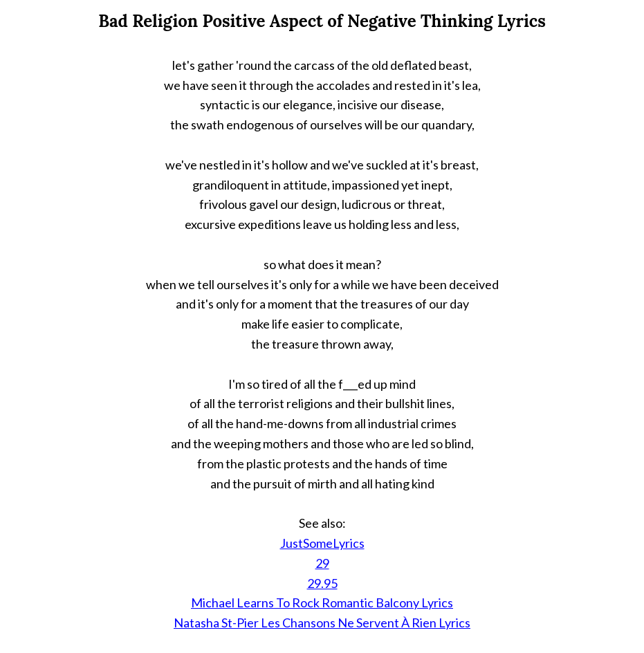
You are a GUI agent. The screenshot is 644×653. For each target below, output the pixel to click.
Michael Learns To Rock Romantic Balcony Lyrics (322, 603)
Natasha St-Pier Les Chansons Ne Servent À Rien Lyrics (322, 623)
